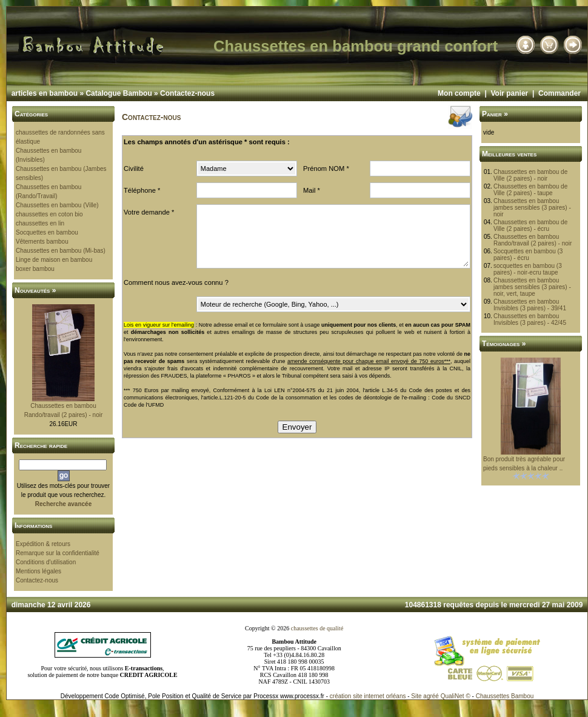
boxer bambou (35, 269)
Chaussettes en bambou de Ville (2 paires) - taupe (530, 190)
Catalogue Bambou (119, 93)
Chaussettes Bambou (505, 696)
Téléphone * (142, 190)
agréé (431, 696)
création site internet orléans (368, 696)
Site (416, 696)
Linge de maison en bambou (54, 260)
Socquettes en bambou (47, 232)
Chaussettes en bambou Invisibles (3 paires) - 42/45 (530, 319)
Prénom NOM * (326, 168)
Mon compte (459, 93)
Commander (560, 93)
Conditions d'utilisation (46, 562)
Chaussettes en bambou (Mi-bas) (61, 251)
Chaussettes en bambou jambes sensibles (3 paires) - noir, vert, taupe (532, 287)
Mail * (312, 190)
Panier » (495, 114)
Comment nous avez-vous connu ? (176, 282)
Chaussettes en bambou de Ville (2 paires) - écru (530, 225)
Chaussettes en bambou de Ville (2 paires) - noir (530, 175)
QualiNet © (456, 696)
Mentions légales (38, 571)
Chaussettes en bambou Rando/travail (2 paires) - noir (533, 240)
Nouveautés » (35, 290)
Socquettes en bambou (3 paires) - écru (528, 255)
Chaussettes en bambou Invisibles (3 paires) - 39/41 (530, 305)
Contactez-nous (187, 93)
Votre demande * (149, 212)
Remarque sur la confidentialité (58, 553)
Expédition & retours (43, 544)
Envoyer (297, 427)
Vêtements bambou (42, 242)
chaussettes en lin (40, 223)
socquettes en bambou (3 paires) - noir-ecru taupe (528, 269)
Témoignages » (504, 344)
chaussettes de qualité (317, 628)
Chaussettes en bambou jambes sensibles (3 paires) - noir (532, 208)
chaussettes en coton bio (49, 214)
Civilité (134, 168)
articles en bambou (45, 93)
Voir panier (509, 93)
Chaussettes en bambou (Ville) (57, 205)
